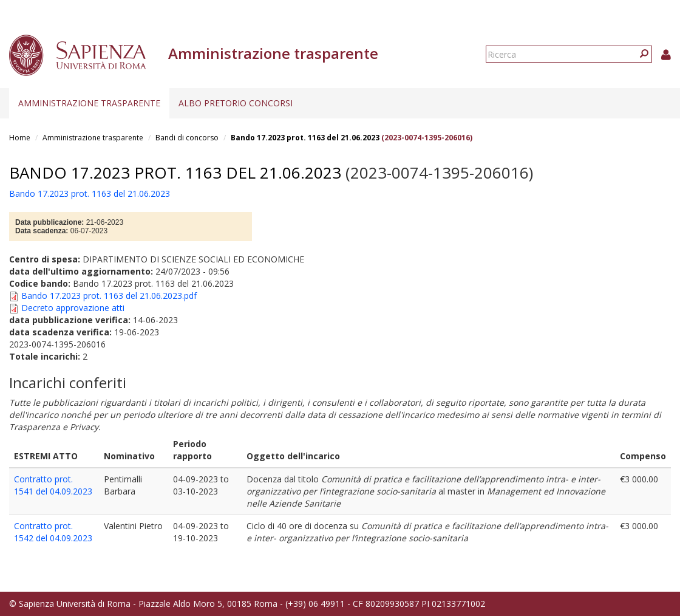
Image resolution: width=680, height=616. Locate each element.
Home (20, 138)
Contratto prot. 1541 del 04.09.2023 (53, 485)
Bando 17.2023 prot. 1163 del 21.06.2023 (305, 138)
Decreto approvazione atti (73, 308)
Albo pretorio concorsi (236, 103)
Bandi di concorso (187, 138)
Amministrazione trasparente (89, 103)
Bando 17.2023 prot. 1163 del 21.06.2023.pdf (109, 296)
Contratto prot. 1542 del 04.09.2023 (53, 532)
